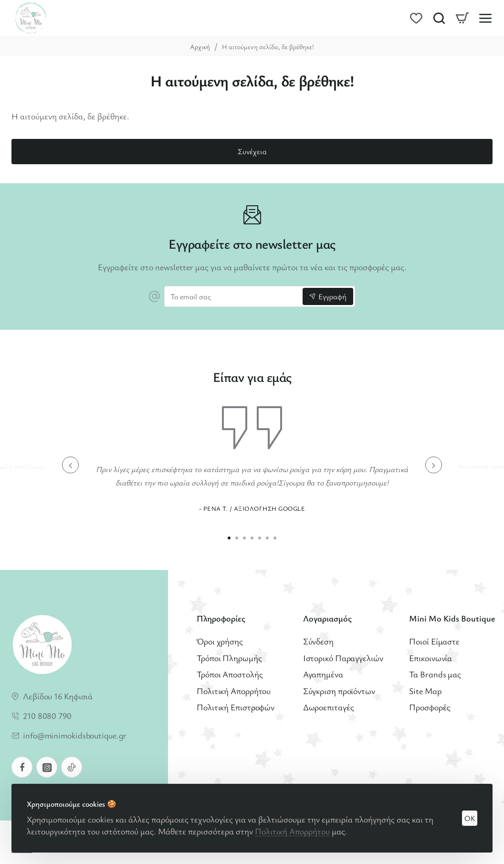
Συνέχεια (252, 151)
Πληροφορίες (221, 618)
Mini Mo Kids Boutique (452, 618)
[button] (70, 465)
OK (470, 818)
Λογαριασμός (327, 618)
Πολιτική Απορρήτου (292, 831)
